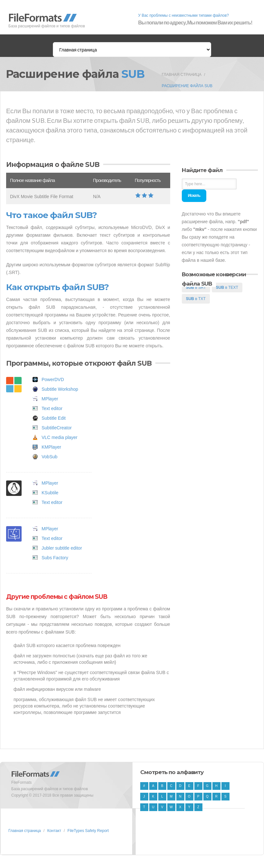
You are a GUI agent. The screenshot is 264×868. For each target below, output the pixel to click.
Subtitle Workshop (60, 389)
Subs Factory (55, 558)
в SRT (196, 288)
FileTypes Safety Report (88, 831)
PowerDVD (53, 379)
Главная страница (182, 75)
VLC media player (59, 437)
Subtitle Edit (54, 418)
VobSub (49, 457)
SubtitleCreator (57, 428)
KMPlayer (51, 447)
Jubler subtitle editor (62, 548)
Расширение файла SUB (187, 86)
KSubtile (50, 493)
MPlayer (50, 399)
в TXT (196, 299)
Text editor (52, 408)
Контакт (54, 831)
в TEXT (227, 288)
